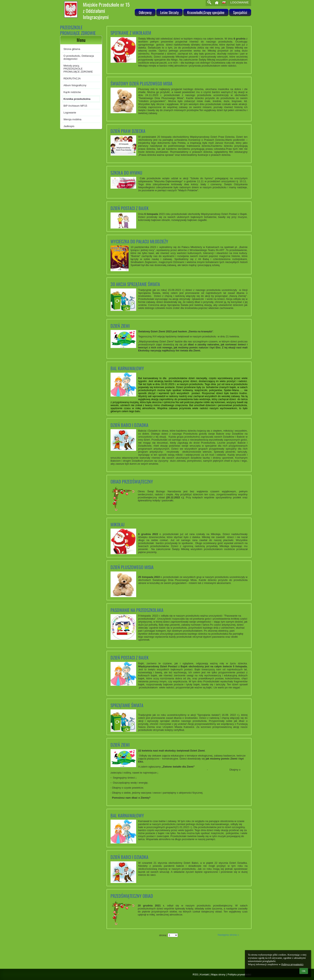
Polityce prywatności (292, 964)
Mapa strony (218, 974)
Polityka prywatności (239, 974)
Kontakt (204, 974)
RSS (195, 974)
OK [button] (304, 971)
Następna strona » (228, 935)
